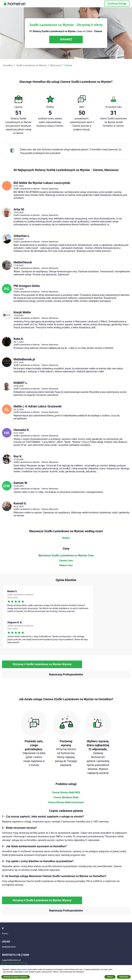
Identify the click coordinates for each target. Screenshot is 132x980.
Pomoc (5, 934)
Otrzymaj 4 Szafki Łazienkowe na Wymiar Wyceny (42, 664)
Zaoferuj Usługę (117, 4)
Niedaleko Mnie (9, 947)
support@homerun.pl (11, 960)
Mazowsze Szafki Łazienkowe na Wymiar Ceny (66, 555)
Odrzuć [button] (110, 977)
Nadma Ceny (66, 565)
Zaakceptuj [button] (124, 977)
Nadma (66, 538)
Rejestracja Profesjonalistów (66, 674)
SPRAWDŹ (66, 39)
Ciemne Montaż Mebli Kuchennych (66, 802)
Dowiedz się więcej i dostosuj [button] (16, 977)
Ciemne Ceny (66, 561)
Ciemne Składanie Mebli (66, 797)
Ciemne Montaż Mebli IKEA (66, 792)
